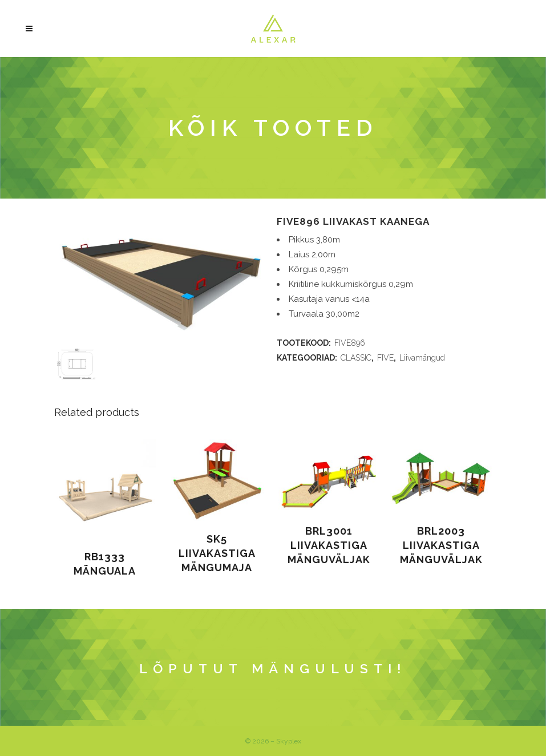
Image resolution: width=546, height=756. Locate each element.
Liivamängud (422, 358)
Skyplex (289, 741)
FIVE (385, 358)
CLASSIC (356, 358)
